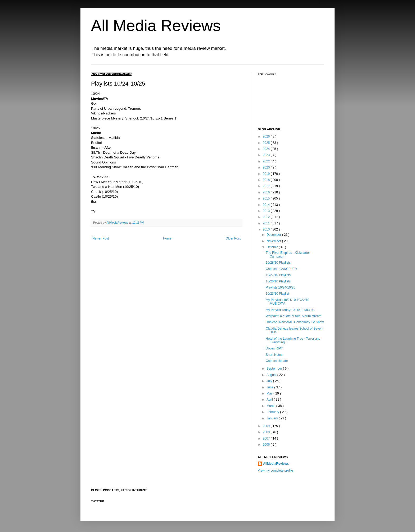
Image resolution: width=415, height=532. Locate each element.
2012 (267, 217)
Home (167, 238)
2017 (267, 186)
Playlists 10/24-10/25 (280, 287)
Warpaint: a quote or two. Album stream (294, 316)
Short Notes (274, 355)
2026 (267, 136)
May (270, 393)
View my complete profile (275, 471)
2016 (267, 192)
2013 (267, 211)
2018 (267, 180)
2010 (267, 229)
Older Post (233, 238)
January (273, 418)
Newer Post (101, 238)
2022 (267, 161)
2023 (267, 155)
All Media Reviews (156, 26)
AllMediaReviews (118, 223)
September (275, 369)
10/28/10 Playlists (278, 263)
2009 (267, 426)
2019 (267, 174)
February (273, 412)
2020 (267, 167)
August (272, 375)
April (270, 400)
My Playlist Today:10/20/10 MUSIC (290, 310)
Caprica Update (277, 361)
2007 (267, 438)
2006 (267, 445)
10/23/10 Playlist (277, 294)
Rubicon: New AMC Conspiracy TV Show (295, 322)
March (271, 406)
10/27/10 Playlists (278, 275)
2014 (267, 205)
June (270, 387)
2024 (267, 149)
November (274, 241)
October (273, 247)
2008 (267, 432)
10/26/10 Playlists (278, 281)
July (270, 381)
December (274, 235)
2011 (267, 223)
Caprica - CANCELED (281, 269)
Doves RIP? (274, 348)
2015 (267, 198)
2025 (267, 143)
